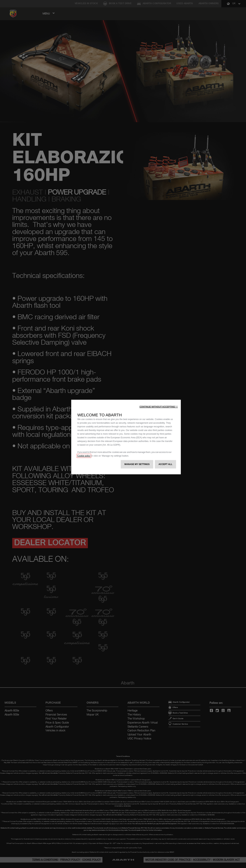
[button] (159, 407)
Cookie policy (84, 456)
